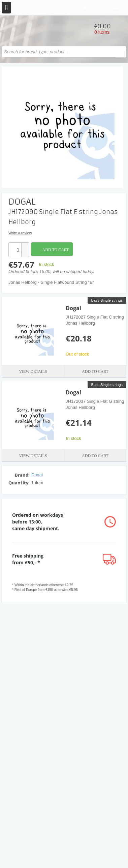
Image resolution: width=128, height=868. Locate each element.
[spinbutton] (15, 250)
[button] (25, 246)
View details (33, 371)
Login (117, 8)
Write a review (20, 233)
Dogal (73, 308)
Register (91, 8)
